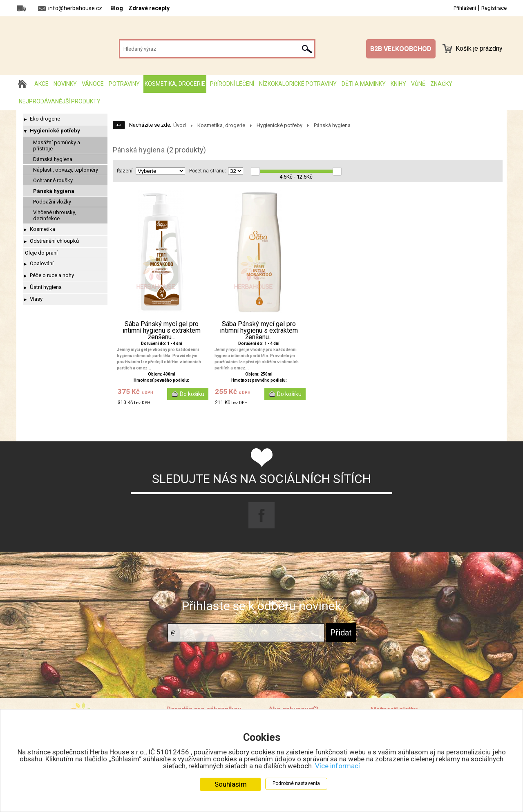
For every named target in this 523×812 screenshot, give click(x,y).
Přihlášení (465, 8)
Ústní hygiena (46, 287)
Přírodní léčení (232, 84)
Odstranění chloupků (54, 241)
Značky (441, 84)
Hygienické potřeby (55, 131)
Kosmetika (42, 229)
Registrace (494, 8)
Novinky (65, 84)
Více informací (337, 766)
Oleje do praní (41, 253)
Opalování (42, 263)
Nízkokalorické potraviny (298, 84)
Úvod (180, 125)
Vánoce (93, 84)
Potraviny (124, 84)
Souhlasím (231, 784)
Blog (117, 8)
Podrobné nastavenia (296, 783)
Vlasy (36, 299)
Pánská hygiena (54, 191)
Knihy (398, 84)
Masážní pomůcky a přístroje (57, 145)
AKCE (41, 84)
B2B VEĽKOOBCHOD (401, 49)
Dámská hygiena (53, 159)
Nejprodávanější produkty (60, 101)
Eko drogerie (45, 119)
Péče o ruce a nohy (52, 275)
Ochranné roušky (53, 180)
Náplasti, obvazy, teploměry (66, 170)
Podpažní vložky (52, 202)
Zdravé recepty (149, 8)
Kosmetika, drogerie (175, 84)
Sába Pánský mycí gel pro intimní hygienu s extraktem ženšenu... (162, 331)
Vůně (418, 84)
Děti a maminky (364, 84)
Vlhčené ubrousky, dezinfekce (55, 215)
